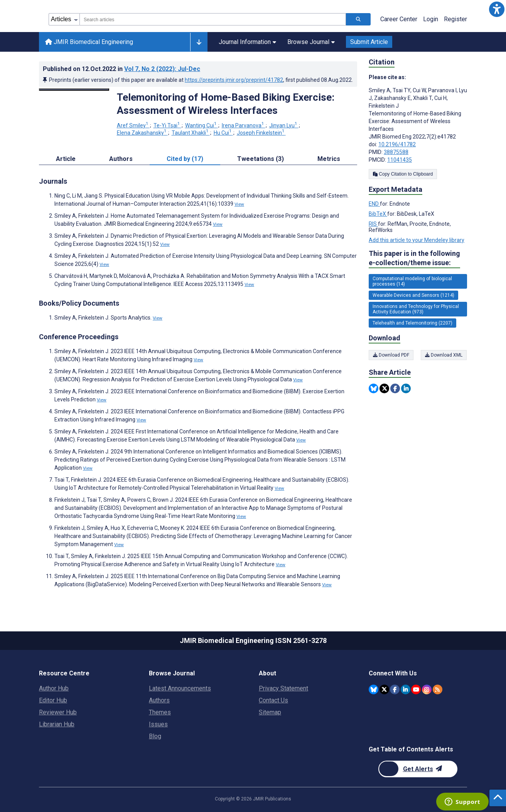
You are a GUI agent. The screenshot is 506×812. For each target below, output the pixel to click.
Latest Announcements (180, 688)
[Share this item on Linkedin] (406, 388)
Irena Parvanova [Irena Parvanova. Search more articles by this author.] (244, 125)
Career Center (399, 19)
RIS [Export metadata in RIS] (373, 224)
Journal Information (247, 42)
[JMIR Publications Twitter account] (384, 689)
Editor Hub (53, 700)
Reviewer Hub (58, 712)
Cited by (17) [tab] (185, 159)
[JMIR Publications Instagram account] (427, 689)
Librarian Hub (57, 724)
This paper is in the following (414, 258)
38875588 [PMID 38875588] (396, 152)
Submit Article (369, 42)
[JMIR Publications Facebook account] (395, 689)
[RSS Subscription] (438, 689)
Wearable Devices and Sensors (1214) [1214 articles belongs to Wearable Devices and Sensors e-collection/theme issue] (413, 295)
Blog (155, 736)
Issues (158, 724)
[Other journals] (199, 42)
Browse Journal (311, 42)
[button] (497, 9)
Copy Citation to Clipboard (403, 174)
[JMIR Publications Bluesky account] (374, 689)
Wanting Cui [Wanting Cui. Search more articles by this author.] (202, 125)
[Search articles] (358, 19)
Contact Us (273, 700)
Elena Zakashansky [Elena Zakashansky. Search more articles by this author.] (142, 133)
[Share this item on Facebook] (395, 388)
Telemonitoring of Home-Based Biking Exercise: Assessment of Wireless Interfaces (226, 104)
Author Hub (54, 688)
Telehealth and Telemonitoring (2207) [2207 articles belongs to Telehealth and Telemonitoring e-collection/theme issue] (412, 323)
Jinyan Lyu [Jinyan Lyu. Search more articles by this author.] (284, 125)
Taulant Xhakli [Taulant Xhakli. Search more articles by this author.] (191, 133)
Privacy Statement (283, 688)
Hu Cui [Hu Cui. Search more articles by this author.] (223, 133)
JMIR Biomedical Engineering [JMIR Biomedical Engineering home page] (89, 42)
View (239, 204)
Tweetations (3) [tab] (261, 159)
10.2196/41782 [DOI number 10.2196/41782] (397, 144)
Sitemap (270, 712)
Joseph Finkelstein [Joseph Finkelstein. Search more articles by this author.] (261, 133)
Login (431, 19)
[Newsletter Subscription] (418, 769)
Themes (160, 712)
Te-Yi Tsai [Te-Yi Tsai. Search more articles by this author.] (167, 125)
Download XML (444, 355)
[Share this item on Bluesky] (374, 388)
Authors (159, 700)
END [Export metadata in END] (374, 204)
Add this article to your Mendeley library (417, 240)
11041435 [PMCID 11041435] (400, 160)
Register (455, 19)
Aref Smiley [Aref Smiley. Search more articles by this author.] (133, 125)
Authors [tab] (121, 159)
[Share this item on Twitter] (384, 388)
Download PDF (391, 355)
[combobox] (213, 19)
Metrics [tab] (329, 159)
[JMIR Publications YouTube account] (416, 689)
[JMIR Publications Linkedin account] (406, 689)
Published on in (121, 69)
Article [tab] (66, 159)
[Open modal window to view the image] (74, 90)
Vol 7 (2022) (162, 69)
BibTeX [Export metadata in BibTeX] (378, 214)
